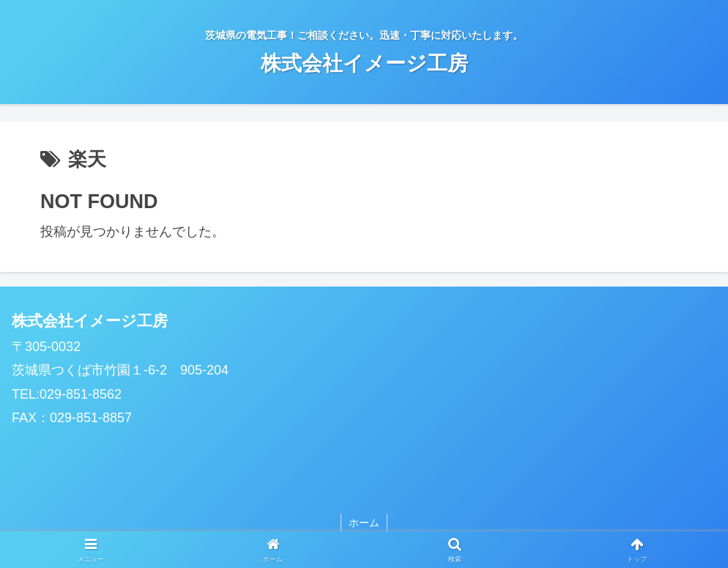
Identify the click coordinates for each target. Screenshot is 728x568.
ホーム (364, 523)
